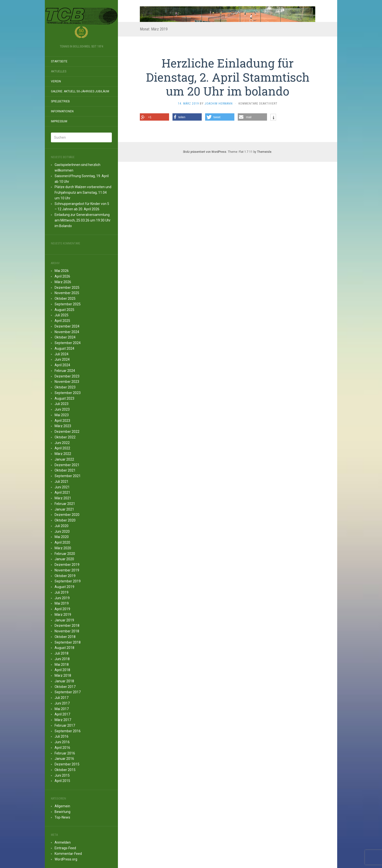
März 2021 (63, 498)
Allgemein (62, 806)
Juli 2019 (62, 592)
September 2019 (68, 581)
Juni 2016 (62, 742)
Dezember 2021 (67, 465)
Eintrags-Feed (65, 848)
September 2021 (68, 476)
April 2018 (62, 670)
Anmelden (63, 842)
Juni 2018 (62, 659)
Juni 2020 (62, 531)
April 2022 (62, 448)
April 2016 (62, 748)
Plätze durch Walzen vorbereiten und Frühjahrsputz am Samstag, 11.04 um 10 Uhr (83, 193)
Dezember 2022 (67, 432)
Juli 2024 (62, 354)
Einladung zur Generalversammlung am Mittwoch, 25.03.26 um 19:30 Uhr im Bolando (83, 220)
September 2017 (68, 692)
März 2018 (63, 675)
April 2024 (62, 365)
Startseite (59, 61)
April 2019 (62, 609)
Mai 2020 (62, 537)
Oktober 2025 (65, 299)
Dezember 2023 (67, 376)
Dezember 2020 (67, 515)
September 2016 (68, 731)
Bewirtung (62, 812)
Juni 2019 (62, 598)
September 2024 (68, 343)
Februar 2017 (65, 725)
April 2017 (62, 714)
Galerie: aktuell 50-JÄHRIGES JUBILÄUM (80, 91)
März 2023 (63, 426)
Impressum (59, 121)
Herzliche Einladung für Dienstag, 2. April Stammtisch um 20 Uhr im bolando (228, 77)
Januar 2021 (64, 509)
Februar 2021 (65, 504)
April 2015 (62, 781)
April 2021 (62, 492)
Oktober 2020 (65, 520)
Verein (56, 81)
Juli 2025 (62, 315)
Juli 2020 (62, 526)
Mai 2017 (62, 709)
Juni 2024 (62, 359)
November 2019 (67, 570)
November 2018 (67, 631)
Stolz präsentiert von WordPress (205, 152)
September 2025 (68, 304)
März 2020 (63, 548)
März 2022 (63, 454)
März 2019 (63, 615)
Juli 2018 (62, 653)
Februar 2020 (65, 554)
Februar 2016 (65, 753)
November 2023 (67, 382)
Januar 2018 (64, 681)
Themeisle (264, 152)
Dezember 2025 (67, 288)
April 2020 (62, 542)
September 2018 (68, 642)
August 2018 (64, 648)
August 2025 (64, 310)
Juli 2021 (62, 482)
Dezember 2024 (67, 326)
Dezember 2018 (67, 626)
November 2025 (67, 293)
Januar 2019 (64, 620)
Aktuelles (59, 71)
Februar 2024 (65, 371)
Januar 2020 (64, 559)
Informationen (62, 111)
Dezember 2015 (67, 764)
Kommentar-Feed (68, 854)
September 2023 (68, 393)
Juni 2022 (62, 443)
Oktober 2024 (65, 337)
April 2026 (62, 276)
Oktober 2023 (65, 387)
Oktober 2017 (65, 687)
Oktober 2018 (65, 637)
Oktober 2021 (65, 470)
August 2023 (64, 398)
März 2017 (63, 720)
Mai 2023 (62, 415)
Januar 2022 (64, 459)
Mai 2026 (62, 271)
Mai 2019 (62, 603)
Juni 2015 (62, 775)
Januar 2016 (64, 759)
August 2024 (64, 348)
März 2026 (63, 282)
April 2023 (62, 421)
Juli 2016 (62, 736)
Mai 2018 (62, 665)
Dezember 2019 (67, 565)
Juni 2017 (62, 703)
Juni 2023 (62, 409)
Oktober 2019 (65, 576)
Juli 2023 (62, 404)
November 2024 (67, 332)
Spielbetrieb (60, 101)
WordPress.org (66, 859)
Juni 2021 (62, 487)
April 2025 (62, 321)
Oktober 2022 (65, 437)
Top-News (62, 817)
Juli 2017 (62, 698)
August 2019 (64, 587)
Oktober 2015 (65, 770)
